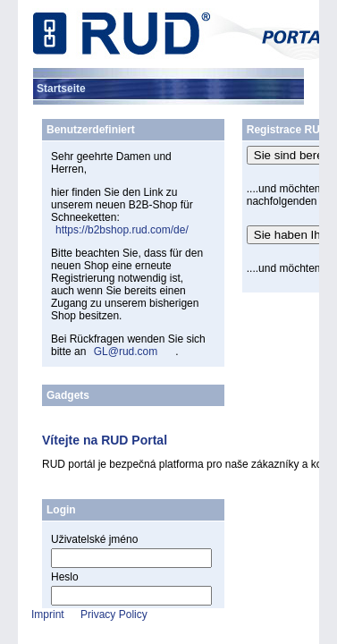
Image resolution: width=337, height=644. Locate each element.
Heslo (65, 577)
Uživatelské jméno (94, 539)
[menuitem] (61, 89)
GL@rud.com (126, 352)
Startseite (61, 89)
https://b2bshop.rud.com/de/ (122, 230)
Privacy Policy (114, 614)
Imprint (48, 614)
